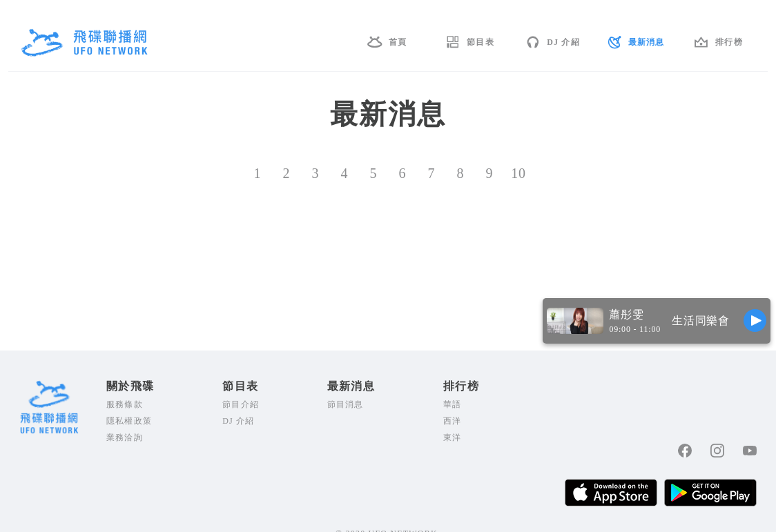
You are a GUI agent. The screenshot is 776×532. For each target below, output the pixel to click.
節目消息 (346, 404)
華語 (452, 404)
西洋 (452, 421)
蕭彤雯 (626, 314)
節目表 (481, 42)
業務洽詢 (125, 437)
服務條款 (125, 404)
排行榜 (729, 42)
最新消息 (647, 42)
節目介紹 (241, 404)
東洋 (452, 437)
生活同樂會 (701, 321)
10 (518, 173)
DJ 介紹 (563, 42)
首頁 (398, 42)
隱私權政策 (129, 421)
